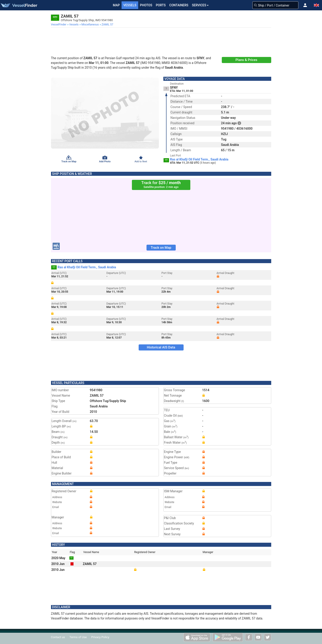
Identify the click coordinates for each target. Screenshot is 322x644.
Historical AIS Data (161, 347)
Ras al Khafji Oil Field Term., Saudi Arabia (199, 159)
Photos (146, 5)
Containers (179, 5)
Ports (161, 5)
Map (116, 5)
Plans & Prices (246, 60)
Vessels (130, 5)
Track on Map (161, 248)
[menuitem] (59, 25)
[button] (305, 5)
